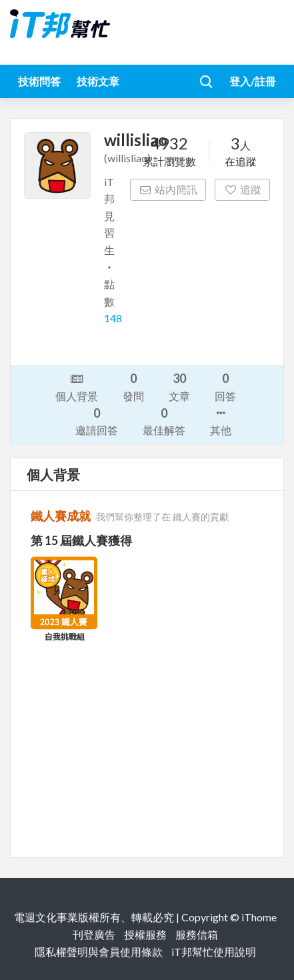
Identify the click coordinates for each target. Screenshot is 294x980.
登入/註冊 (253, 81)
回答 (225, 386)
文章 (179, 386)
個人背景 (77, 386)
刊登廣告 (94, 934)
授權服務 (145, 934)
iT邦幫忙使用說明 (214, 952)
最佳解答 (164, 421)
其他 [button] (221, 420)
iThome (259, 917)
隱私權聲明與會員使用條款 (99, 952)
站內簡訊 (168, 189)
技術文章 (98, 81)
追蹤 (242, 189)
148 (113, 318)
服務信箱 (197, 934)
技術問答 (39, 81)
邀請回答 (97, 421)
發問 (133, 386)
